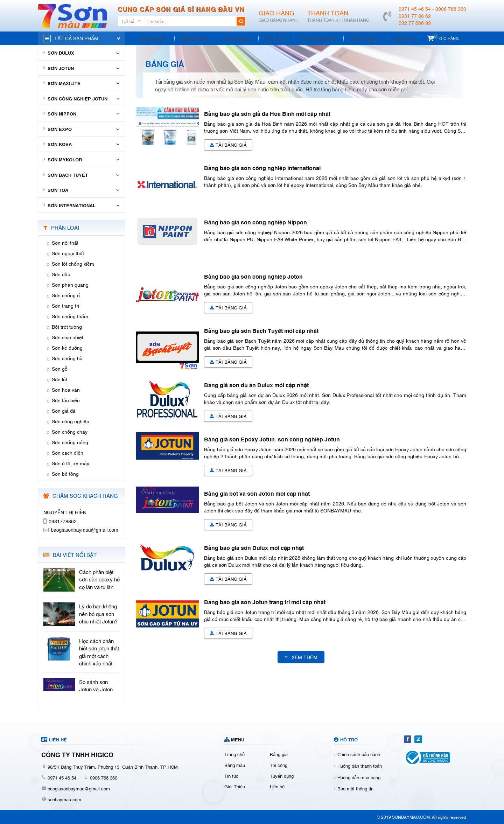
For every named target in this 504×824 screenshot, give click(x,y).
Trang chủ (234, 754)
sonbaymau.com (64, 799)
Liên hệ (390, 38)
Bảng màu (192, 38)
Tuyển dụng (308, 38)
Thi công (232, 38)
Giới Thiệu (353, 38)
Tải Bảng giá (228, 145)
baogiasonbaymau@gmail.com (79, 788)
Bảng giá (152, 38)
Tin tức (268, 38)
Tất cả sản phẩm (76, 38)
